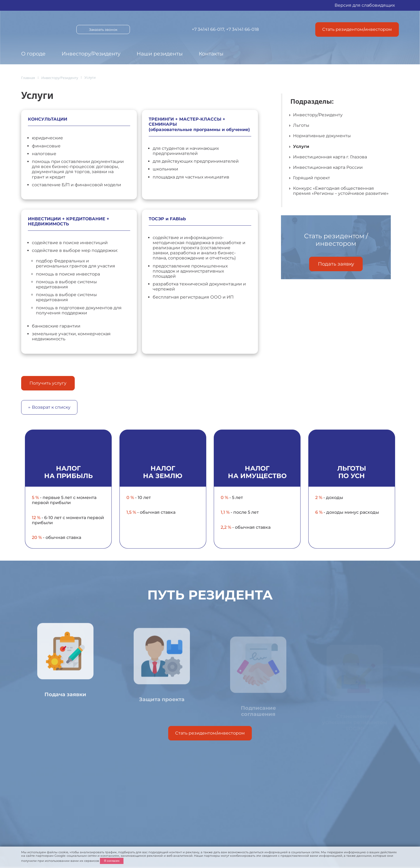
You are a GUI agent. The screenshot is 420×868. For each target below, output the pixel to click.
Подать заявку (336, 264)
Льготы (301, 125)
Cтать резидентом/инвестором (357, 29)
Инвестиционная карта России (328, 167)
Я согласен (112, 861)
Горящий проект (312, 178)
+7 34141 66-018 (242, 29)
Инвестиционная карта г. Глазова (330, 157)
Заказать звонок (103, 30)
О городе (33, 54)
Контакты (211, 54)
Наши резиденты (160, 54)
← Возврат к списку (49, 407)
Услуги (301, 146)
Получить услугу (48, 383)
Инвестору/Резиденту (91, 54)
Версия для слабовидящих (365, 5)
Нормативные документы (322, 136)
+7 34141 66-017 (208, 29)
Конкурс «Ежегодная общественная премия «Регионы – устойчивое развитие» (341, 191)
